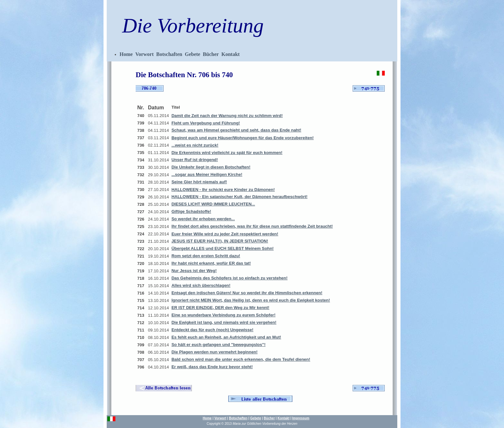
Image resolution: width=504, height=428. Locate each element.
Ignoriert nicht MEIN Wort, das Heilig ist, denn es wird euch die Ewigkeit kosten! (251, 300)
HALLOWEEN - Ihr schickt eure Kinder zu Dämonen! (223, 190)
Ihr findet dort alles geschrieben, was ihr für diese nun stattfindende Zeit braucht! (252, 226)
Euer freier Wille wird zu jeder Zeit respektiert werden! (225, 234)
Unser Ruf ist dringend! (194, 160)
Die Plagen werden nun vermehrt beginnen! (214, 352)
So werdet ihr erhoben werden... (203, 219)
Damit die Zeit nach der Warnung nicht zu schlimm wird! (227, 116)
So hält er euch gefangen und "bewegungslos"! (218, 345)
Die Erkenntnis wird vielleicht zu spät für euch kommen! (227, 153)
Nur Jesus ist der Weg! (194, 271)
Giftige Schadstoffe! (191, 211)
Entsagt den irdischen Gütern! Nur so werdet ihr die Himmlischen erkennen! (247, 293)
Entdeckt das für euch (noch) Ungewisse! (212, 330)
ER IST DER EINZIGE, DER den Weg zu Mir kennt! (220, 308)
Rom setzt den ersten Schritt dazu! (206, 256)
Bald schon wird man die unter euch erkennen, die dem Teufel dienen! (241, 359)
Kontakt (231, 54)
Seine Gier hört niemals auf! (199, 182)
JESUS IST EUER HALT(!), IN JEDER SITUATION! (220, 241)
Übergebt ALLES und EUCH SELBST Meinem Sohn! (222, 248)
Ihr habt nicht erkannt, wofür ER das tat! (211, 263)
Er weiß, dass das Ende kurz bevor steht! (212, 367)
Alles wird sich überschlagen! (201, 285)
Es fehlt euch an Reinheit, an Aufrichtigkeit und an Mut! (226, 337)
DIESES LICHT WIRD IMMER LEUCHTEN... (213, 204)
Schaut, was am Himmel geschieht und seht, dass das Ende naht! (236, 130)
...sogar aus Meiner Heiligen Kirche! (207, 174)
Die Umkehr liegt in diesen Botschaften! (211, 167)
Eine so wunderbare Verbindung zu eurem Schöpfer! (223, 315)
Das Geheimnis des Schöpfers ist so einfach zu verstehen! (229, 278)
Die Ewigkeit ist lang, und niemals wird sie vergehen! (224, 322)
